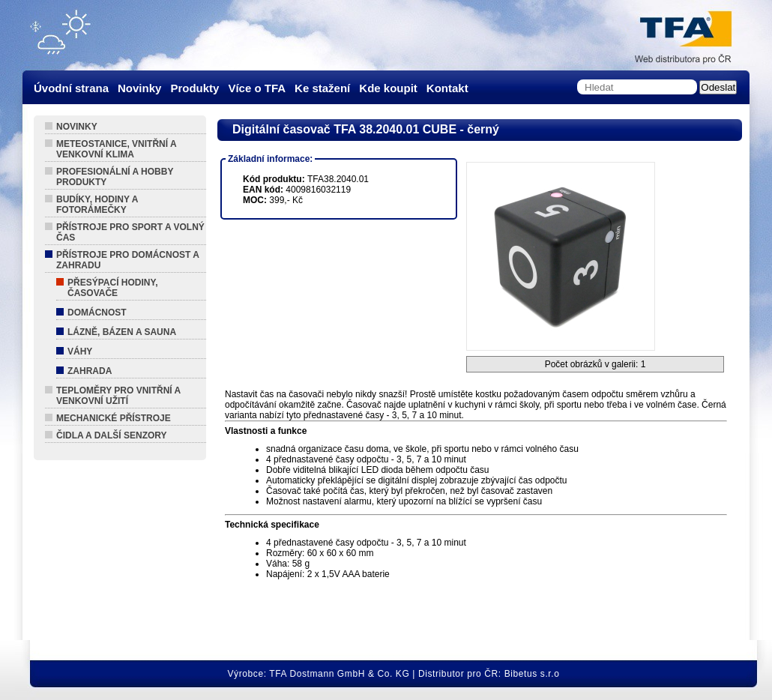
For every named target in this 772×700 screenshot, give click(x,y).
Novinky (77, 127)
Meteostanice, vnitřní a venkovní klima (117, 149)
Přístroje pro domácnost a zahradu (128, 260)
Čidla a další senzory (112, 435)
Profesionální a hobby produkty (115, 177)
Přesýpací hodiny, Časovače (112, 288)
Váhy (80, 351)
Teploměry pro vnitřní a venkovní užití (118, 396)
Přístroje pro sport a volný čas (130, 232)
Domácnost (97, 313)
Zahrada (90, 371)
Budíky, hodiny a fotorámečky (97, 205)
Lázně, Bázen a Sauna (122, 332)
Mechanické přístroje (114, 418)
